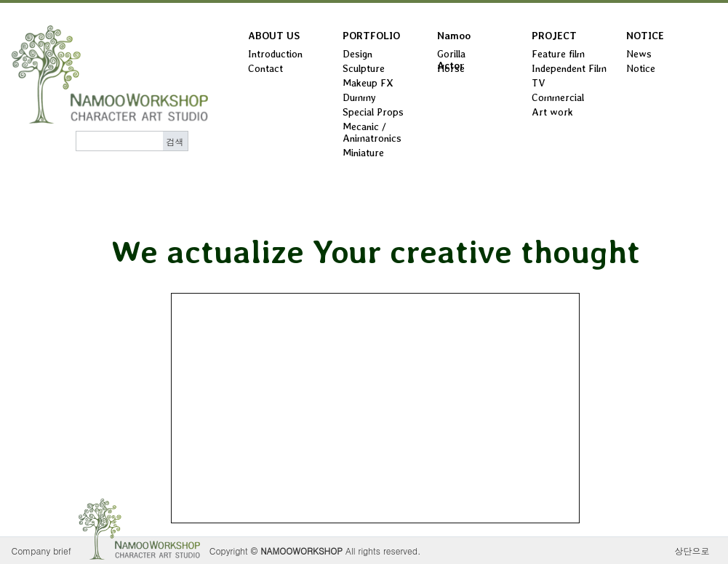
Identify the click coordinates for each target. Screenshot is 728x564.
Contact (265, 68)
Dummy (359, 97)
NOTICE (645, 36)
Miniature (363, 153)
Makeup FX (368, 83)
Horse (451, 68)
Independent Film (569, 68)
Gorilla (451, 54)
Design (357, 54)
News (639, 54)
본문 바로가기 (0, 3)
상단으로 (692, 551)
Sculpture (364, 68)
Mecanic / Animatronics (372, 132)
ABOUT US (274, 36)
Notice (641, 68)
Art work (552, 112)
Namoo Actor (454, 39)
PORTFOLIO (371, 36)
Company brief (41, 551)
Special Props (373, 112)
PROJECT (554, 36)
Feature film (558, 54)
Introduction (275, 54)
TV (539, 83)
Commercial (558, 97)
